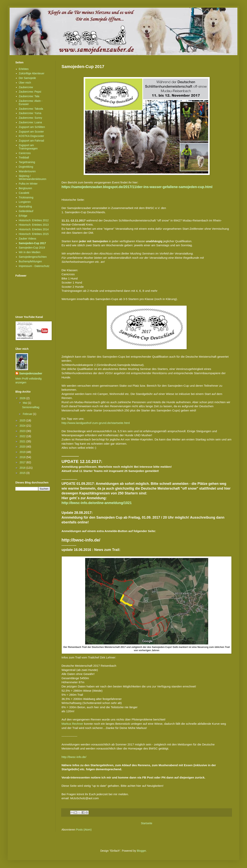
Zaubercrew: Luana (30, 122)
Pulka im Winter (28, 184)
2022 (23, 436)
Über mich (25, 83)
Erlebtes (24, 69)
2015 (23, 473)
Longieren (25, 202)
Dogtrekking (26, 167)
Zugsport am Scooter (31, 132)
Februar (28, 414)
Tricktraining (26, 197)
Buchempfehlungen (30, 261)
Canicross (25, 153)
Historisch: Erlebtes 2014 (34, 229)
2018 (23, 457)
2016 (23, 468)
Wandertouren (27, 171)
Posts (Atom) (84, 830)
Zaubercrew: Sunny (30, 118)
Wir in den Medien (30, 252)
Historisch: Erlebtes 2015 (34, 234)
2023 (23, 431)
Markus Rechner (72, 724)
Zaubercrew (26, 87)
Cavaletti (24, 193)
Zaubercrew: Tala (29, 96)
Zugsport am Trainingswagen (28, 147)
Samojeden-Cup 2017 (32, 243)
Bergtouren (25, 188)
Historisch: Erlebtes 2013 (34, 225)
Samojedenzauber (31, 373)
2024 (23, 426)
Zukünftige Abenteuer (32, 73)
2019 (23, 452)
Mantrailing (25, 206)
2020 (23, 447)
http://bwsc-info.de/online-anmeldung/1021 (97, 503)
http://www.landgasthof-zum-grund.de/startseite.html (96, 423)
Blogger (141, 851)
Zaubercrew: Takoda (31, 109)
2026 (23, 398)
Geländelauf (26, 211)
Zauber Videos (28, 239)
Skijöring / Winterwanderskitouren (33, 178)
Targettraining (27, 162)
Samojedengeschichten (33, 257)
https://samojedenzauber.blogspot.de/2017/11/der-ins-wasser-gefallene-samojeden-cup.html (137, 187)
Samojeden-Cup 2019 (32, 248)
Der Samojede (27, 78)
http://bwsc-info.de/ (74, 757)
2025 (23, 420)
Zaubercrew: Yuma (30, 113)
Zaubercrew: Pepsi (30, 92)
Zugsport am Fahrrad (32, 141)
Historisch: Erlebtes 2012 (34, 220)
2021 (23, 441)
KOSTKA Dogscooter (32, 136)
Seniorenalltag (31, 407)
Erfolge (23, 216)
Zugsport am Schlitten (32, 127)
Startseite (147, 823)
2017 (23, 462)
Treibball (24, 158)
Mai (25, 403)
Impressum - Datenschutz (34, 266)
